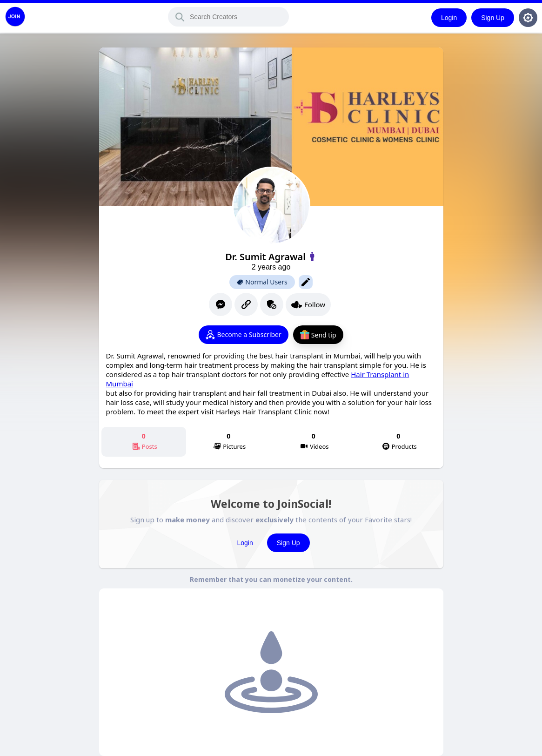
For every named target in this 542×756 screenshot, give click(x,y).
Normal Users (262, 282)
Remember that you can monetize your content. (271, 579)
